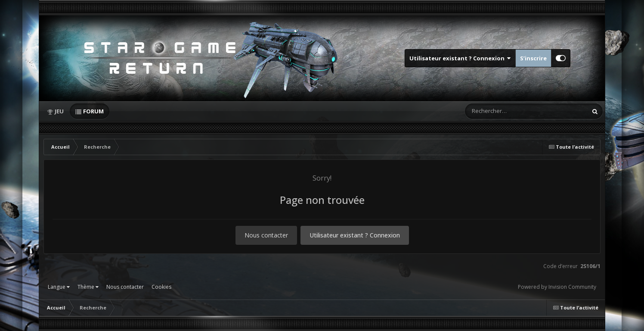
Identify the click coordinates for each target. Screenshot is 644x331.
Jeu (59, 111)
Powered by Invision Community (557, 287)
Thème (88, 287)
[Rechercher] (502, 111)
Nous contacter (266, 235)
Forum (93, 111)
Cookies (161, 287)
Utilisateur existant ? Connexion (460, 58)
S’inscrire (533, 58)
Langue (59, 287)
